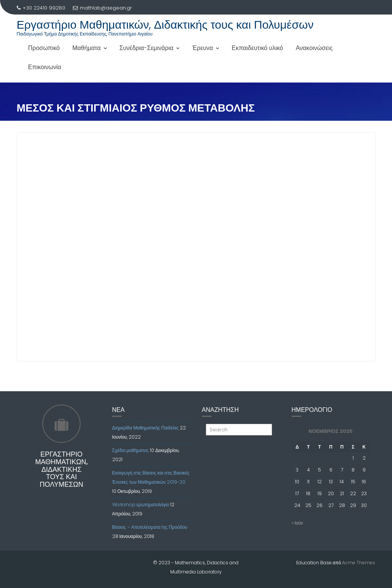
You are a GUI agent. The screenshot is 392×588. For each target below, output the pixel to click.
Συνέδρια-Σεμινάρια (147, 48)
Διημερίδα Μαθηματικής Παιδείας (145, 428)
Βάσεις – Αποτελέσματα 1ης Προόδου (150, 527)
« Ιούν (298, 523)
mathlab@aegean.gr (102, 8)
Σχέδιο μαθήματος (131, 450)
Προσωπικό (44, 48)
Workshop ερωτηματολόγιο (141, 505)
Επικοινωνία (45, 67)
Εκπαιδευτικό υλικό (257, 48)
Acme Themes (359, 563)
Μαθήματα (87, 48)
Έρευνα (202, 48)
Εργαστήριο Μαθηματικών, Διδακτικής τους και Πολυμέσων (165, 25)
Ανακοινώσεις (314, 48)
